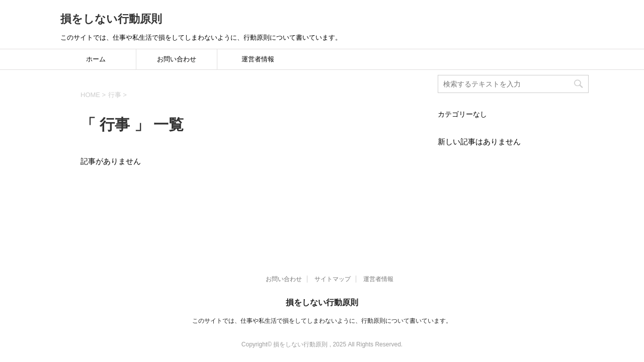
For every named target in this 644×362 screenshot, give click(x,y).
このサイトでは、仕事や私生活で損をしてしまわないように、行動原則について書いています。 (322, 290)
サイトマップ (333, 248)
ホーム (96, 59)
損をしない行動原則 (111, 19)
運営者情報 (258, 59)
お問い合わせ (177, 59)
